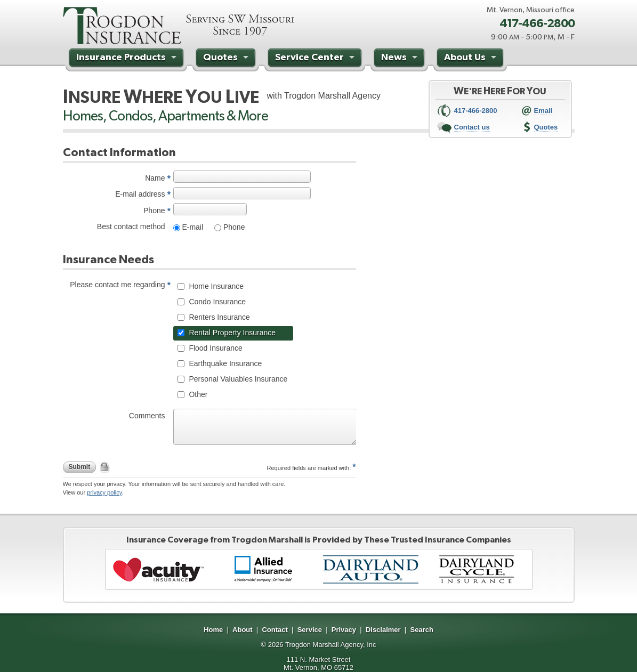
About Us (471, 59)
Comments (147, 416)
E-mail (192, 227)
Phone (154, 210)
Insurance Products (128, 59)
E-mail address (140, 194)
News (401, 59)
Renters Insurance (219, 317)
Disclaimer (383, 630)
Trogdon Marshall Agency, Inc (331, 645)
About (243, 630)
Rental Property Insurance (232, 333)
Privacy (344, 630)
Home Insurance (216, 286)
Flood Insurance (215, 348)
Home (213, 630)
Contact (275, 630)
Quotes (227, 59)
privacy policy (104, 492)
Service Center (316, 59)
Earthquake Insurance (225, 363)
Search (421, 630)
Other (197, 394)
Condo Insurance (217, 302)
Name (155, 178)
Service (310, 630)
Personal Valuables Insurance (237, 379)
